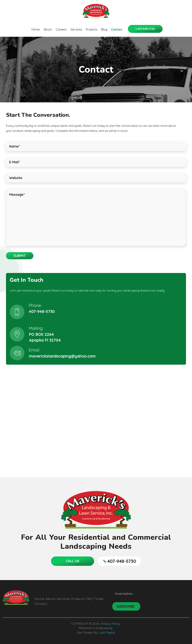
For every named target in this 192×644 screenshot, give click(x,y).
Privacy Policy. (111, 624)
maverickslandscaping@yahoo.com (62, 356)
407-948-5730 (42, 311)
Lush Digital (107, 632)
